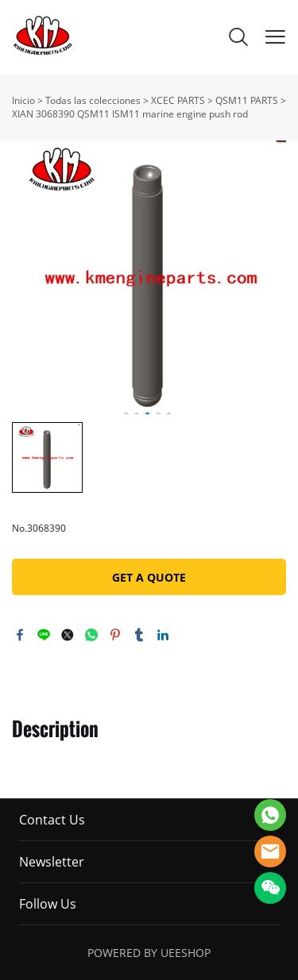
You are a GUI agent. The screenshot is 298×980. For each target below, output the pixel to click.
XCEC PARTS (178, 100)
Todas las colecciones (93, 100)
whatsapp (91, 635)
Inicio (23, 100)
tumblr (139, 635)
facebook (20, 635)
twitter (68, 635)
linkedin (163, 635)
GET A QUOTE (149, 577)
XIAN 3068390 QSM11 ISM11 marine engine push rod (130, 114)
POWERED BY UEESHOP (149, 953)
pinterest (115, 635)
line (44, 635)
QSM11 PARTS (247, 100)
